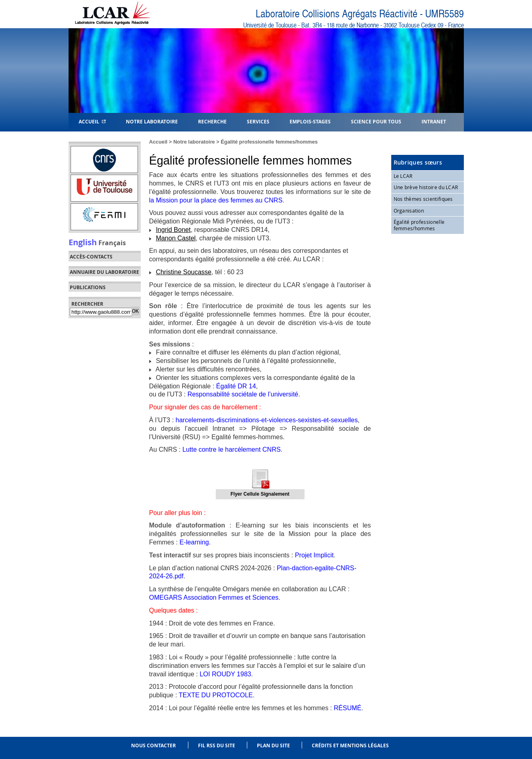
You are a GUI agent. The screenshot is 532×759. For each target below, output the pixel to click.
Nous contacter (153, 745)
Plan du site (273, 745)
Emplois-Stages (310, 121)
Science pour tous (376, 121)
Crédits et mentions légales (350, 745)
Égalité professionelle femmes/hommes (269, 142)
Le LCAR (403, 176)
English (83, 242)
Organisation (409, 211)
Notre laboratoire (194, 142)
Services (258, 121)
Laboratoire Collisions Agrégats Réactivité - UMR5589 (360, 14)
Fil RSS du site (217, 745)
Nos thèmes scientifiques (423, 199)
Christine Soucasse (184, 272)
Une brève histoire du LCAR (426, 187)
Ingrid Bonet (173, 230)
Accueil (92, 121)
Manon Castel (176, 238)
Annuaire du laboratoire (104, 272)
